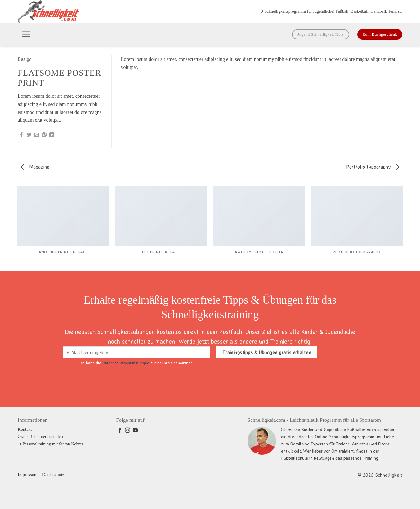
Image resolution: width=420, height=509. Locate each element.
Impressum (28, 475)
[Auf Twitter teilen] (29, 135)
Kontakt (25, 429)
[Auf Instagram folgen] (127, 430)
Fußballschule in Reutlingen (308, 458)
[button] (26, 34)
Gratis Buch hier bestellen (40, 437)
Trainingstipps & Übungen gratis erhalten (267, 352)
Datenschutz (53, 475)
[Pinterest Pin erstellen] (44, 135)
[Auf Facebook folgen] (120, 430)
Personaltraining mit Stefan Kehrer (50, 444)
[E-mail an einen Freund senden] (37, 135)
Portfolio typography (373, 167)
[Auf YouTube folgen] (135, 430)
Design (25, 59)
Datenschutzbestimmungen (126, 363)
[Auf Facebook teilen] (21, 135)
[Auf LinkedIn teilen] (52, 135)
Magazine (35, 167)
